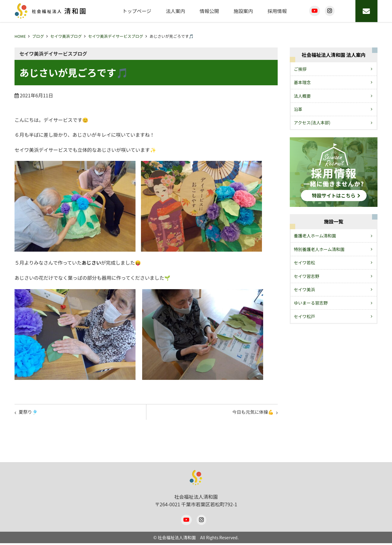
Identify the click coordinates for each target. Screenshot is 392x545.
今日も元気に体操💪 (250, 413)
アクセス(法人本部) (312, 122)
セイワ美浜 (305, 289)
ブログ (38, 36)
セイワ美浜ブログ (66, 36)
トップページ (137, 11)
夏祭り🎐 (30, 413)
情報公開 (209, 11)
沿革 (298, 109)
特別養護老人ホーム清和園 (319, 249)
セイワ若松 (305, 263)
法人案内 (175, 11)
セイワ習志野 (307, 276)
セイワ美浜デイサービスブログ (116, 36)
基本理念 (302, 82)
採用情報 (277, 11)
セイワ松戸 (305, 316)
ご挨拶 (300, 69)
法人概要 (302, 96)
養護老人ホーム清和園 (315, 236)
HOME (20, 36)
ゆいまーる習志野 (311, 303)
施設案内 (243, 11)
